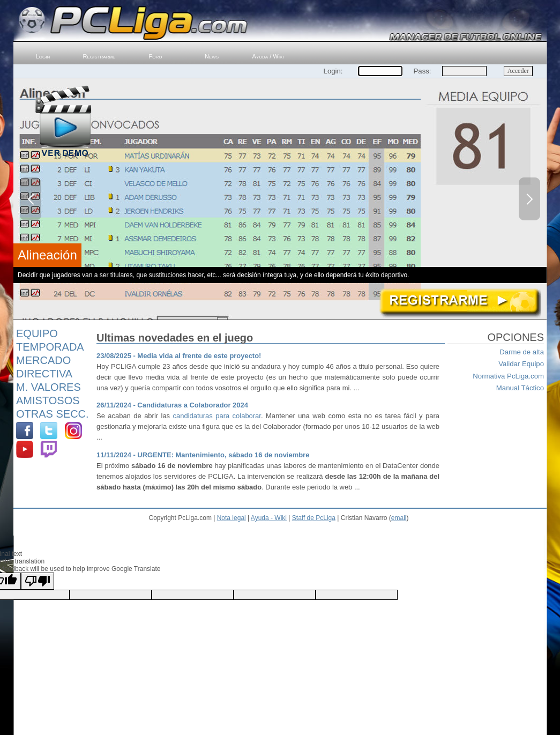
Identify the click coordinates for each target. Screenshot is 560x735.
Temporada (50, 347)
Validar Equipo (521, 364)
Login (43, 56)
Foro (156, 56)
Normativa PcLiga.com (508, 376)
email (399, 518)
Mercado (43, 360)
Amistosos (48, 400)
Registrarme (99, 56)
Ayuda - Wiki (269, 518)
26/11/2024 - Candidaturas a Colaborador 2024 (172, 405)
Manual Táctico (520, 388)
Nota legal (232, 518)
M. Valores (48, 387)
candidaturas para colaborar (217, 416)
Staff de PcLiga (314, 518)
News (212, 56)
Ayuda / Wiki (268, 56)
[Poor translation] (38, 581)
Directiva (44, 374)
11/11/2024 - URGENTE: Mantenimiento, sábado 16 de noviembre (203, 455)
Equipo (37, 333)
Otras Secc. (53, 414)
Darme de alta (522, 352)
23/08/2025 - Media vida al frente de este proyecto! (179, 356)
